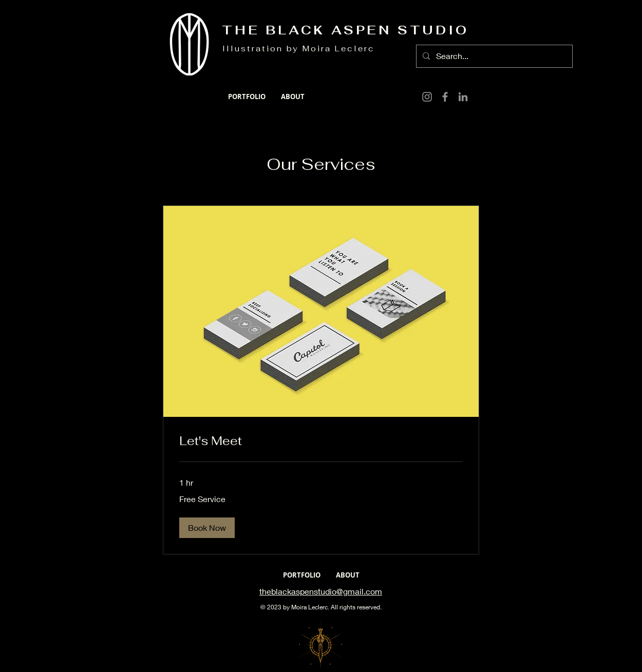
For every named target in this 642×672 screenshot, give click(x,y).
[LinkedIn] (463, 97)
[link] (321, 441)
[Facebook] (445, 97)
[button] (207, 528)
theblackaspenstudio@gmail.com (321, 591)
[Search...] (493, 56)
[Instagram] (427, 97)
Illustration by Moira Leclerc (299, 49)
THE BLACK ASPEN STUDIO (345, 30)
